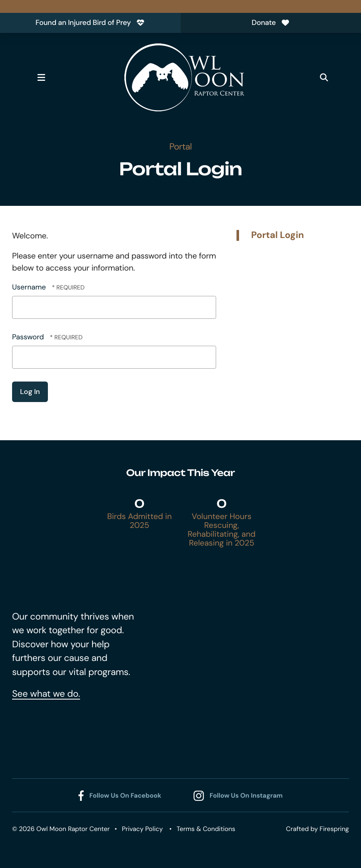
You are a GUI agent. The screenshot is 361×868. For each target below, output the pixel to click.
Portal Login (277, 235)
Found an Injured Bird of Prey (90, 23)
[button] (41, 78)
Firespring (334, 829)
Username (29, 287)
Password (28, 337)
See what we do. (46, 694)
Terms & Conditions (206, 829)
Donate (271, 23)
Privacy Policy (142, 829)
